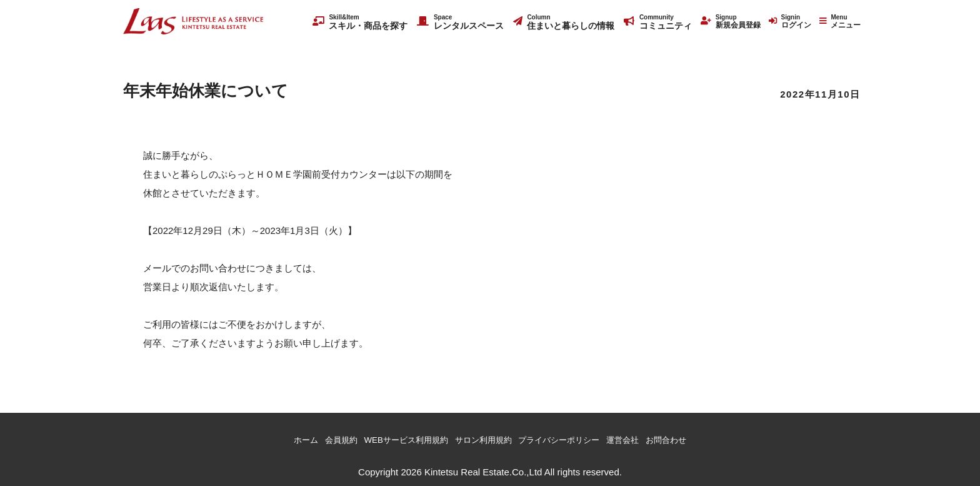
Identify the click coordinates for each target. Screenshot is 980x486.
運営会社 (642, 439)
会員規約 (319, 439)
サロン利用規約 (482, 439)
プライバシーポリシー (569, 439)
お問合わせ (692, 439)
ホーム (279, 439)
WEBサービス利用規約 (394, 439)
